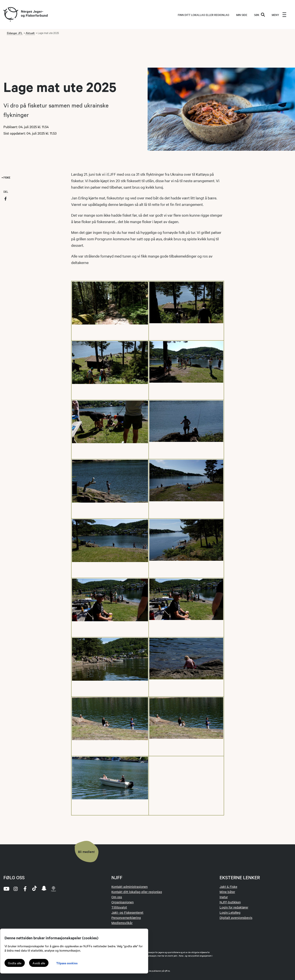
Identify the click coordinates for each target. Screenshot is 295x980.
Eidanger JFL (15, 33)
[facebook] (25, 889)
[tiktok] (34, 889)
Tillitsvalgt (119, 907)
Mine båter (227, 892)
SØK (259, 15)
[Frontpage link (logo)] (11, 15)
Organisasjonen (123, 902)
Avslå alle (39, 963)
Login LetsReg (230, 912)
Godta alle (15, 963)
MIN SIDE (242, 15)
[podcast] (53, 889)
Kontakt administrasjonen (130, 887)
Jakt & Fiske (228, 887)
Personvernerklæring (126, 918)
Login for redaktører (234, 907)
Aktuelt (30, 33)
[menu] (279, 15)
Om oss (117, 897)
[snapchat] (44, 889)
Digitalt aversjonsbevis (236, 918)
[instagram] (16, 889)
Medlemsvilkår (122, 923)
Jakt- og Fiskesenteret (127, 912)
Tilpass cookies (67, 963)
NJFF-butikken (230, 902)
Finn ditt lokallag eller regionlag (204, 15)
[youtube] (6, 889)
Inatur (224, 897)
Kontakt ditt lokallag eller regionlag (137, 892)
